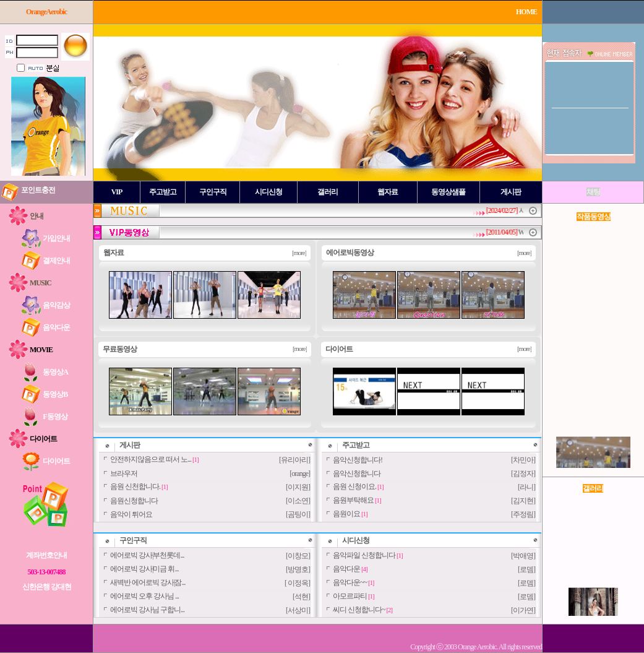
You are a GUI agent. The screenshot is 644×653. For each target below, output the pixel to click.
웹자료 (114, 253)
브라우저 (124, 474)
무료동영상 (120, 349)
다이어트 (339, 349)
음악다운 (346, 569)
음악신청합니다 (357, 474)
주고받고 (356, 445)
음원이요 (346, 514)
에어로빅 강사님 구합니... (147, 610)
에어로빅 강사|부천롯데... (147, 555)
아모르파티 (350, 596)
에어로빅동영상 (350, 253)
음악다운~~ (350, 582)
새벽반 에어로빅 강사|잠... (148, 582)
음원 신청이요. (354, 487)
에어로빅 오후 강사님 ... (144, 596)
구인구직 (133, 540)
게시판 (130, 445)
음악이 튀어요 (131, 514)
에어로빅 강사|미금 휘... (144, 569)
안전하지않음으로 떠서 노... (151, 459)
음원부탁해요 (353, 500)
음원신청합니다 (134, 501)
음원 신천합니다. (135, 487)
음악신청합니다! (358, 460)
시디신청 (356, 540)
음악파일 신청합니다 (364, 555)
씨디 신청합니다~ (359, 610)
